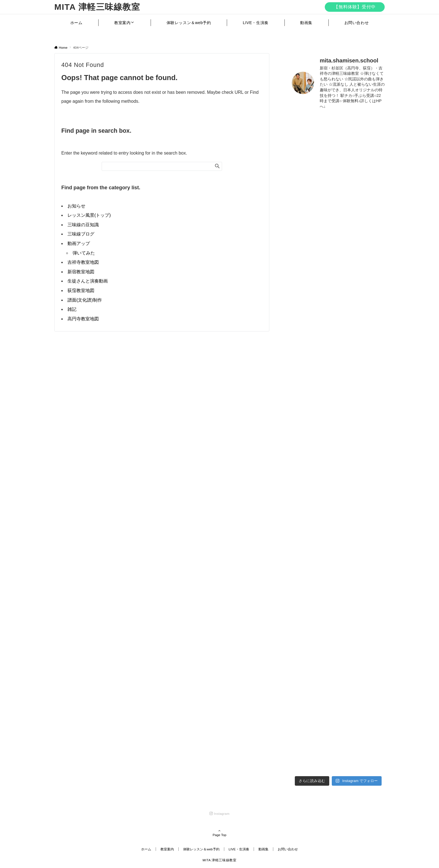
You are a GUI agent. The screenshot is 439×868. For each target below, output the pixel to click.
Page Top (219, 833)
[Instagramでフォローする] (219, 814)
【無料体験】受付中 (355, 7)
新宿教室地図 (81, 272)
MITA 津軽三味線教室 (97, 7)
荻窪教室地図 (81, 290)
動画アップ (79, 243)
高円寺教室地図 (83, 319)
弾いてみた (84, 253)
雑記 (72, 309)
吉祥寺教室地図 (83, 262)
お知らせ (76, 206)
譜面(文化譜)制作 (85, 300)
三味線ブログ (81, 234)
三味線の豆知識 (83, 225)
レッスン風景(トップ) (89, 215)
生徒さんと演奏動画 (88, 281)
